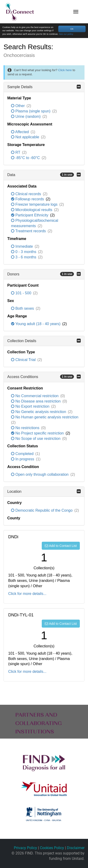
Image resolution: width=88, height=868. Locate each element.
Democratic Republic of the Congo (42, 510)
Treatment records (29, 231)
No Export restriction (31, 406)
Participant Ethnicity (30, 215)
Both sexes (23, 308)
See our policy (66, 34)
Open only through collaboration (40, 474)
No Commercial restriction (35, 396)
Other (18, 106)
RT (16, 152)
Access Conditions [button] (44, 377)
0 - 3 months (24, 252)
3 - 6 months (24, 257)
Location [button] (44, 491)
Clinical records (27, 194)
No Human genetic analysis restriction (45, 417)
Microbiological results (32, 210)
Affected (20, 132)
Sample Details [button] (44, 87)
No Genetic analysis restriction (39, 412)
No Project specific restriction (38, 433)
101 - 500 (22, 293)
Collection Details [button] (44, 341)
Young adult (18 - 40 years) (36, 324)
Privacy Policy (25, 848)
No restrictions (26, 428)
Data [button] (44, 175)
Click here (65, 70)
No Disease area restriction (36, 401)
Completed (23, 454)
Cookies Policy (52, 848)
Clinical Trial (24, 360)
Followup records (28, 199)
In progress (23, 459)
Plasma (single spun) (31, 111)
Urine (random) (26, 116)
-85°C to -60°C (26, 158)
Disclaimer (76, 848)
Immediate (23, 246)
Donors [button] (44, 274)
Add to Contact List (61, 546)
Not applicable (26, 137)
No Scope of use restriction (36, 439)
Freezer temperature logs (35, 204)
